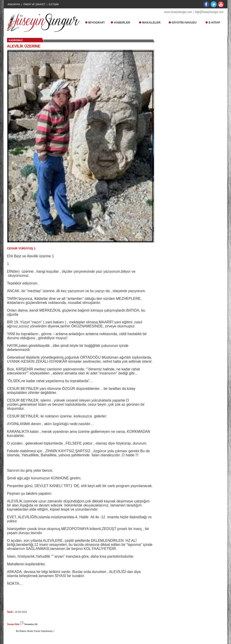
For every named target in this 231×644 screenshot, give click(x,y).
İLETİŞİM (54, 4)
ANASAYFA (14, 4)
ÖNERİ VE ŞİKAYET (34, 4)
